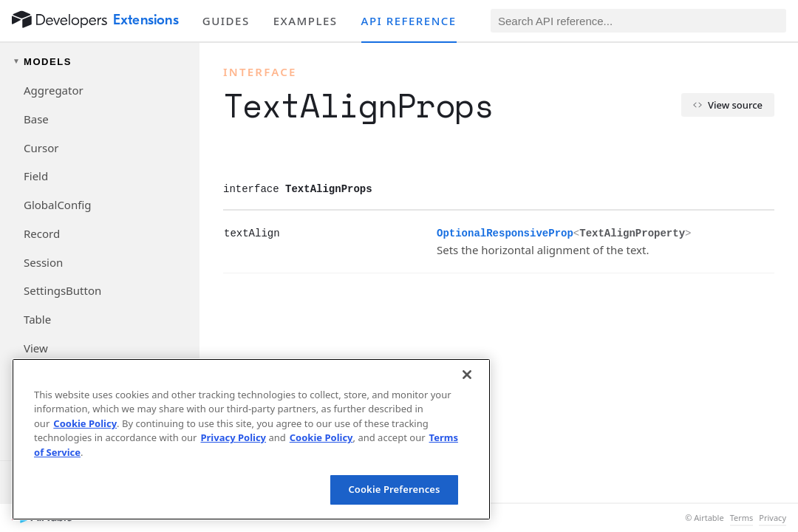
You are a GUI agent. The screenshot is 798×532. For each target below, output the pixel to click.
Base (36, 119)
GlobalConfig (57, 205)
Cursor (41, 148)
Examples (306, 21)
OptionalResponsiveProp (505, 233)
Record (42, 233)
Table (37, 319)
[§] (212, 233)
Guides (226, 21)
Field (36, 176)
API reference (409, 21)
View (36, 348)
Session (43, 262)
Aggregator (54, 90)
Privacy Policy (233, 437)
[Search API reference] (638, 21)
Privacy (773, 518)
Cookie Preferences (394, 489)
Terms (742, 518)
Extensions (146, 20)
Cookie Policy (85, 423)
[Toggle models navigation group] (100, 62)
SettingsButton (62, 290)
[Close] (467, 375)
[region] (251, 439)
